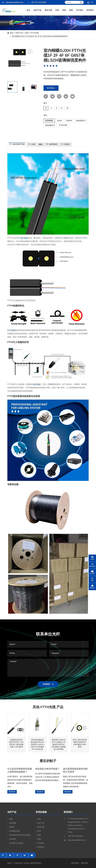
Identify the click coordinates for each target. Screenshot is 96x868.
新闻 (71, 12)
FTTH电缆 (11, 330)
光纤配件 (12, 841)
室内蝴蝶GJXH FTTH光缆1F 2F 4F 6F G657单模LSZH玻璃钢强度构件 (40, 36)
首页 (28, 12)
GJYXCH (49, 121)
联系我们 (90, 12)
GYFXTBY (63, 125)
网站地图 (75, 865)
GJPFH (69, 121)
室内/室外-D (50, 125)
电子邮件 (92, 572)
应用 (57, 12)
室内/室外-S (81, 121)
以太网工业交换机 (15, 845)
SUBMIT (48, 684)
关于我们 (80, 12)
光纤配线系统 (14, 833)
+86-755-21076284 (37, 2)
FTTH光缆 (35, 33)
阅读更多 (12, 792)
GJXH (60, 121)
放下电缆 (24, 238)
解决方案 (48, 12)
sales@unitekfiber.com (13, 2)
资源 (64, 12)
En (92, 2)
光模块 (11, 829)
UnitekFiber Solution (22, 865)
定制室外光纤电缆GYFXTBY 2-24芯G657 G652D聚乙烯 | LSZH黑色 (16, 743)
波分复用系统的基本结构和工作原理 (75, 770)
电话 (92, 579)
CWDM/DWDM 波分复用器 (19, 837)
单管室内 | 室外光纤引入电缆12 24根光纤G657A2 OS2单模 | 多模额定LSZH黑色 (59, 744)
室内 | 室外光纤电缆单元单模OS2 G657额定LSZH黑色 (80, 743)
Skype (92, 557)
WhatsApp (92, 564)
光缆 (27, 33)
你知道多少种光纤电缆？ (47, 769)
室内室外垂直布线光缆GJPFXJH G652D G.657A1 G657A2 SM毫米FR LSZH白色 (37, 744)
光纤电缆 (37, 384)
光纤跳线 (12, 825)
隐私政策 (85, 865)
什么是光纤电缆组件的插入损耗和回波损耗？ (20, 770)
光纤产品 (19, 33)
